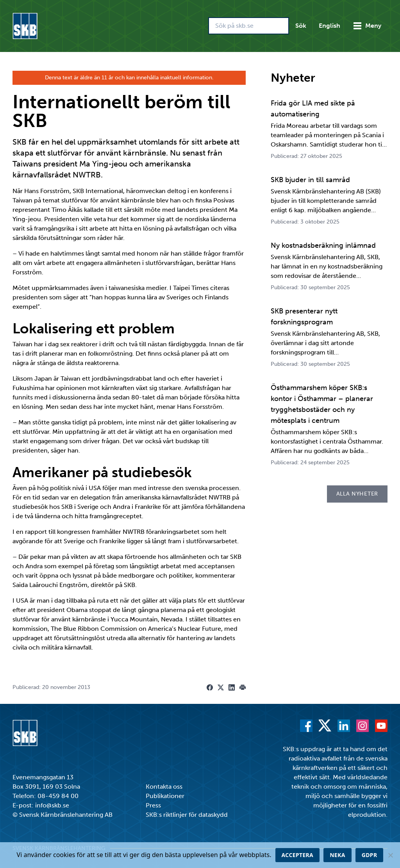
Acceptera (298, 855)
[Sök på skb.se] (249, 26)
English (329, 26)
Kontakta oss (164, 787)
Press (153, 805)
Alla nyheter (357, 494)
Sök (301, 26)
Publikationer (165, 796)
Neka (337, 855)
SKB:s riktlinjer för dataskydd (187, 815)
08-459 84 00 (58, 796)
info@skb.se (52, 805)
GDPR (370, 855)
